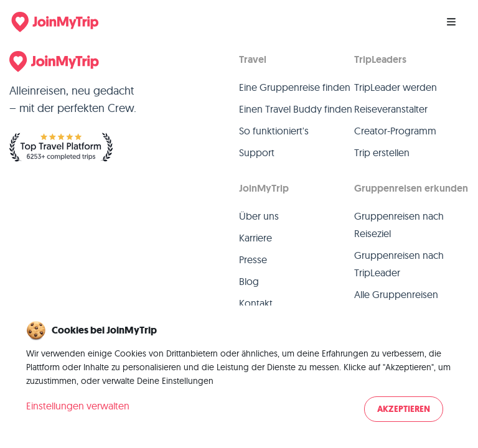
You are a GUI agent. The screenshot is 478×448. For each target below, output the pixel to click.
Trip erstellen (382, 152)
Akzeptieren (404, 409)
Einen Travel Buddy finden (296, 109)
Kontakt (256, 303)
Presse (253, 259)
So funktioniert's (274, 131)
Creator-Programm (395, 131)
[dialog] (239, 372)
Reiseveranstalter (391, 109)
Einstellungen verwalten (78, 406)
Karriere (255, 238)
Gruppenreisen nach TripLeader (399, 264)
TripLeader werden (396, 87)
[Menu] (451, 22)
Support (257, 152)
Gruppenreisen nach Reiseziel (399, 225)
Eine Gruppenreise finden (295, 87)
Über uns (259, 216)
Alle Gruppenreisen (396, 294)
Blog (249, 281)
